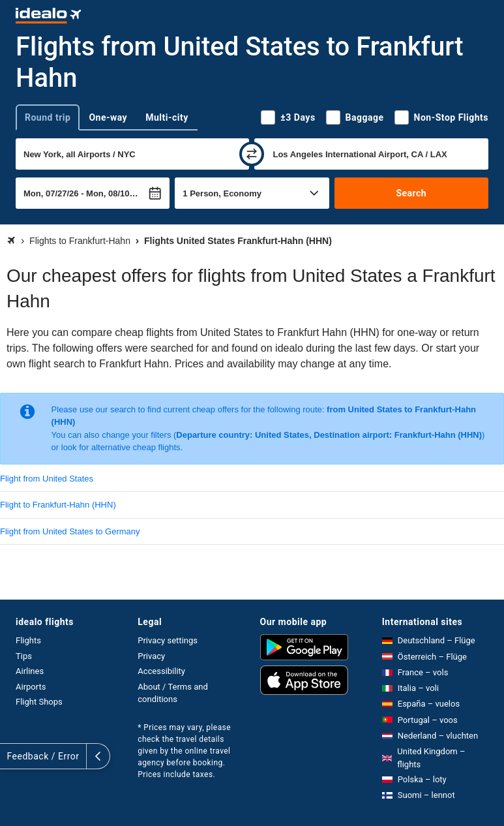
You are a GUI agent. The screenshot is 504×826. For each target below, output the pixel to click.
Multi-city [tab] (167, 117)
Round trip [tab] (48, 117)
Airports (31, 687)
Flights (28, 640)
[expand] (12, 756)
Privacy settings (168, 640)
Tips (24, 656)
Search (411, 193)
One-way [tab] (108, 117)
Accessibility (161, 671)
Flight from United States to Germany (70, 531)
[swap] (252, 154)
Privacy (151, 656)
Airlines (30, 671)
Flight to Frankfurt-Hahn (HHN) (58, 505)
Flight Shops (39, 702)
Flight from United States (47, 479)
